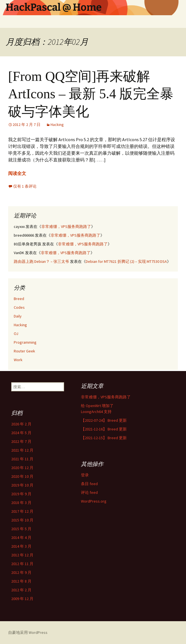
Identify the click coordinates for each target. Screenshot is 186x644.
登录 (85, 475)
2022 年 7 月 (21, 441)
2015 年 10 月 (22, 520)
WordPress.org (94, 501)
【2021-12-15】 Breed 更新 (104, 438)
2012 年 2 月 (21, 590)
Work (18, 360)
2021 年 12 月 (22, 450)
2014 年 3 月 (21, 546)
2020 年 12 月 (22, 468)
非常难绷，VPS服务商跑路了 (66, 226)
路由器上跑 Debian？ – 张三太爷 (41, 261)
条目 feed (89, 484)
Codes (19, 307)
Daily (18, 316)
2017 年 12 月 (22, 511)
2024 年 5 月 (21, 433)
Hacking (57, 125)
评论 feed (89, 492)
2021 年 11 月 (22, 459)
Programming (25, 342)
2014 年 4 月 (21, 538)
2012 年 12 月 (22, 555)
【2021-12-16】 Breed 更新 (104, 429)
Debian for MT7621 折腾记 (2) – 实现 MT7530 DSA (126, 261)
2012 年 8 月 (21, 581)
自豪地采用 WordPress (28, 632)
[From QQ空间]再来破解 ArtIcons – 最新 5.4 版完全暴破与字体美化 (91, 94)
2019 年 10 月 (22, 485)
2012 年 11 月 (22, 564)
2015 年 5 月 (21, 529)
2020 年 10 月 (22, 476)
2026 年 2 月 (21, 424)
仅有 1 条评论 (25, 186)
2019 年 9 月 (21, 494)
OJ (16, 334)
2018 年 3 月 (21, 503)
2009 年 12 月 (22, 599)
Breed (19, 299)
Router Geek (24, 351)
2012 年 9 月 (21, 572)
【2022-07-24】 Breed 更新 (104, 420)
